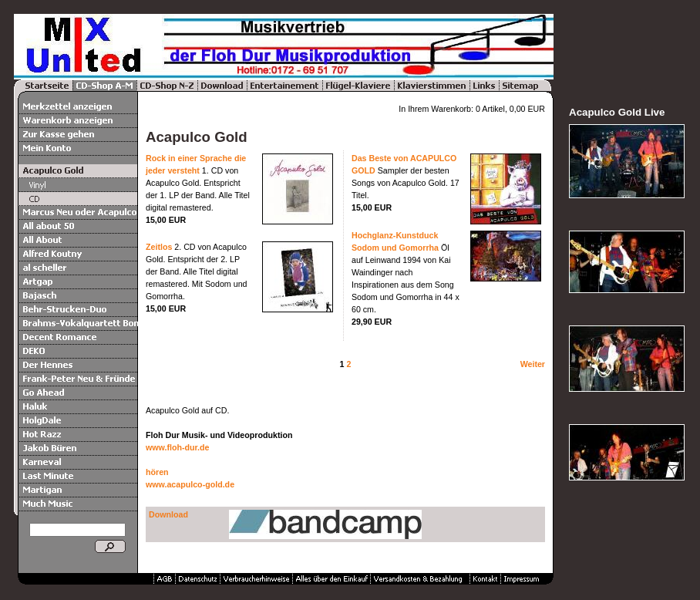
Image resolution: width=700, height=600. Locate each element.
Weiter (533, 364)
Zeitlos (159, 247)
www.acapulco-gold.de (190, 484)
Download (168, 514)
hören (157, 472)
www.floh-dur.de (177, 447)
